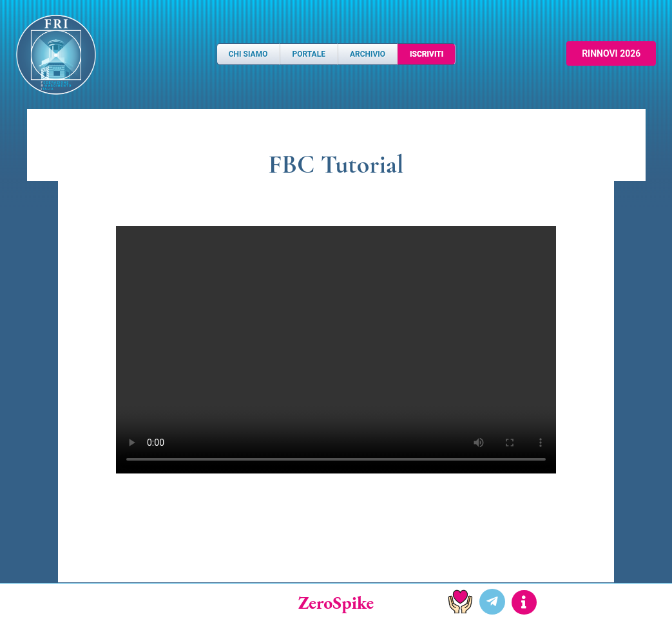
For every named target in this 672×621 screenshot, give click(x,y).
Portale (308, 54)
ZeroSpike (336, 602)
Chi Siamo (248, 54)
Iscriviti (427, 54)
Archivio (368, 54)
